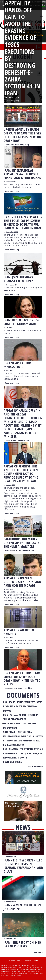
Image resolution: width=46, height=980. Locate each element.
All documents (36, 766)
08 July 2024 (8, 328)
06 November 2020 (12, 551)
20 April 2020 (8, 638)
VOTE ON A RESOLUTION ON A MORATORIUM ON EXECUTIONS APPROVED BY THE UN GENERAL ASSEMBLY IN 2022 (23, 736)
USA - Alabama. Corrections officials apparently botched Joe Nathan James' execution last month (24, 753)
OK (43, 5)
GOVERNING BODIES (13, 762)
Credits (35, 961)
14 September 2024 (11, 285)
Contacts (27, 961)
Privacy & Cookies (15, 961)
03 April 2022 (8, 371)
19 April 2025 (10, 145)
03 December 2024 (11, 232)
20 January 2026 (10, 939)
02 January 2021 (10, 485)
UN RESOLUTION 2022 (13, 745)
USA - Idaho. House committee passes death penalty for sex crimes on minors (23, 706)
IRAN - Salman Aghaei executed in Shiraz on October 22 (21, 717)
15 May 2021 (10, 440)
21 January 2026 (10, 856)
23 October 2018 (11, 688)
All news (39, 953)
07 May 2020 (8, 590)
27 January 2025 (10, 182)
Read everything (22, 145)
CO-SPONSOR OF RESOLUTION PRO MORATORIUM (19, 726)
